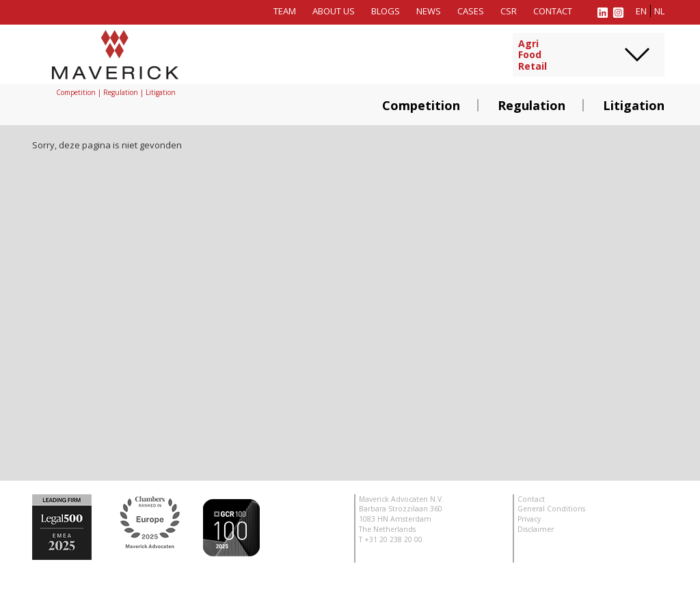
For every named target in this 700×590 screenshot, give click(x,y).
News (429, 11)
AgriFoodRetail (533, 55)
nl (659, 11)
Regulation (531, 105)
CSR (509, 11)
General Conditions (551, 509)
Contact (553, 11)
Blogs (386, 11)
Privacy (529, 519)
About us (334, 11)
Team (285, 11)
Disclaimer (536, 529)
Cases (471, 11)
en (641, 11)
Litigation (634, 105)
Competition (421, 105)
